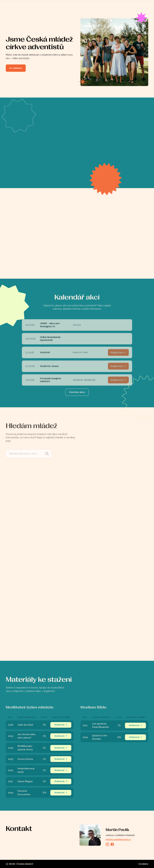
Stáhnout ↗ (61, 725)
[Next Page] (77, 392)
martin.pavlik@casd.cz (118, 839)
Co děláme (16, 68)
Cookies (143, 864)
